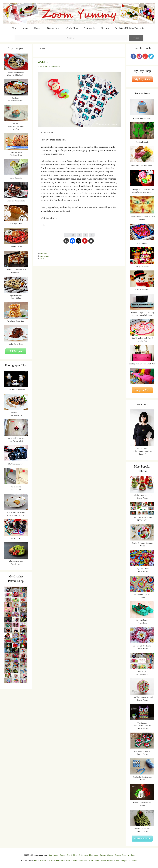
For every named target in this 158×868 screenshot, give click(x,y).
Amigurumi (125, 861)
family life (44, 253)
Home (91, 861)
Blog (14, 28)
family (42, 256)
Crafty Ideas (72, 28)
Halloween (105, 861)
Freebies (134, 861)
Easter (97, 861)
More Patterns (142, 838)
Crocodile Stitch (71, 861)
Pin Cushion (115, 861)
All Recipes (16, 351)
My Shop (131, 855)
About (25, 28)
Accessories (83, 861)
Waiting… (45, 62)
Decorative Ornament (56, 861)
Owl (36, 861)
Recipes (105, 28)
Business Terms (121, 855)
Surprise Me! (142, 390)
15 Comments (45, 259)
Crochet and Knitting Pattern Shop (130, 28)
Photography (89, 28)
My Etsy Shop (142, 79)
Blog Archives (54, 28)
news (47, 256)
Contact (38, 28)
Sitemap (110, 855)
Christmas (43, 861)
